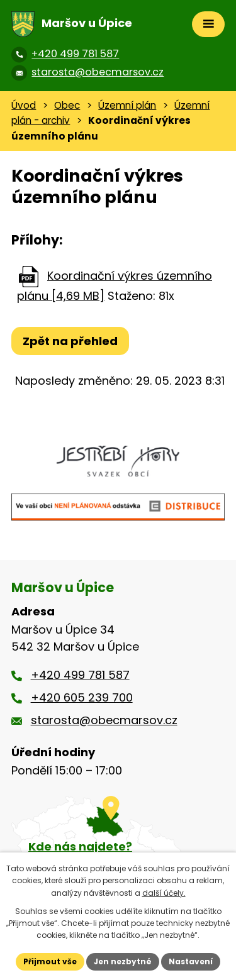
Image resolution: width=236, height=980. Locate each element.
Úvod (24, 105)
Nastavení (191, 961)
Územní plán (127, 105)
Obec (67, 105)
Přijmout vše (50, 961)
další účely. (164, 893)
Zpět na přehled (70, 341)
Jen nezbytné (123, 961)
